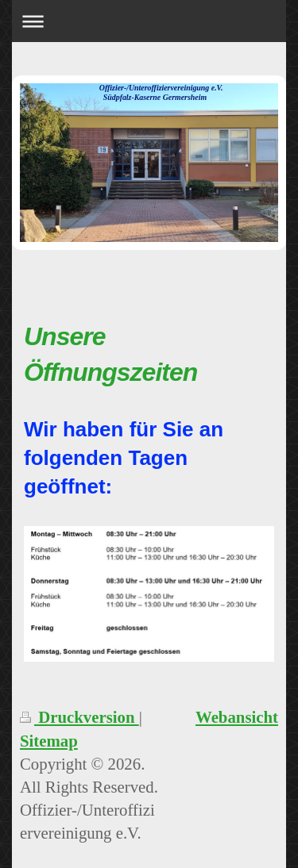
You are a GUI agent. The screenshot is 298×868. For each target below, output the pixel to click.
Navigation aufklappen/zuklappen (149, 21)
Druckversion (79, 717)
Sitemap (49, 741)
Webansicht (237, 717)
